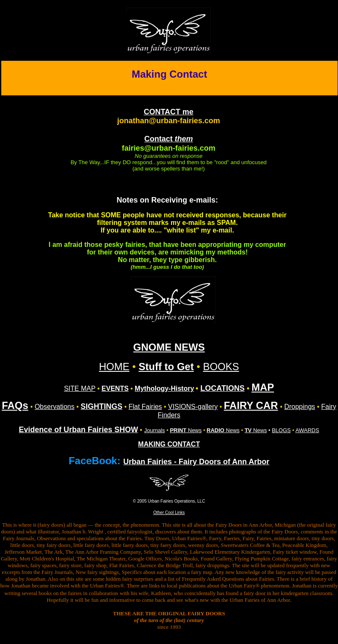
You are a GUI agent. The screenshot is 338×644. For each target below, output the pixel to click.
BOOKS (221, 367)
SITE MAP (79, 388)
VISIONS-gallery (193, 407)
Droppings (300, 407)
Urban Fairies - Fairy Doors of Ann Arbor (196, 462)
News (186, 430)
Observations (55, 407)
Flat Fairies (145, 407)
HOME (114, 367)
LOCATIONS (222, 388)
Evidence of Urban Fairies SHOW (79, 430)
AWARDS (307, 430)
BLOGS (281, 430)
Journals (154, 430)
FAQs (15, 405)
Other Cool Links (169, 513)
